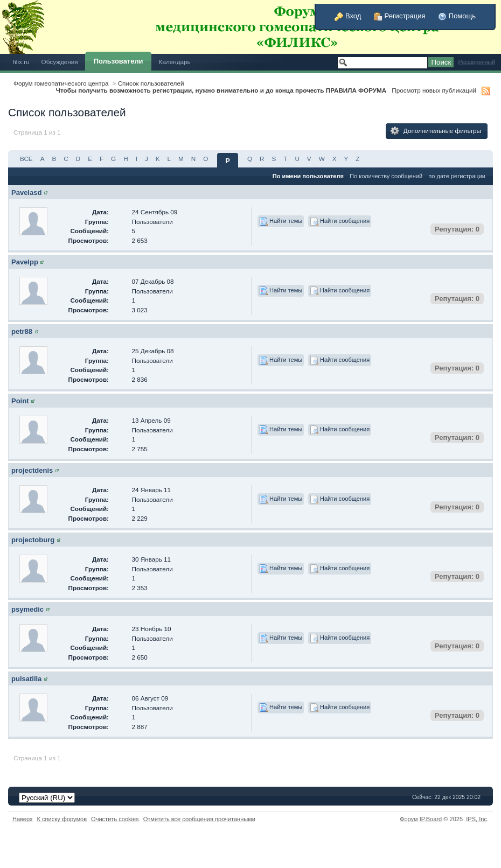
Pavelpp (25, 262)
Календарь (175, 62)
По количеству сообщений (386, 176)
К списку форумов (62, 819)
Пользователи (119, 61)
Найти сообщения (340, 221)
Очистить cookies (115, 819)
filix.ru (21, 62)
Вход (348, 16)
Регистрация (400, 16)
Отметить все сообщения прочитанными (199, 819)
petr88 (22, 331)
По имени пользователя (308, 176)
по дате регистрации (457, 176)
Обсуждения (60, 62)
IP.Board (431, 819)
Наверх (23, 819)
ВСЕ (26, 159)
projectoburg (33, 540)
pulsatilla (26, 679)
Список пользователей (151, 83)
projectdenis (32, 470)
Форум (409, 819)
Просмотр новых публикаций (434, 90)
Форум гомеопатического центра (61, 83)
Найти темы (281, 221)
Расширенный (476, 62)
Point (20, 401)
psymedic (27, 609)
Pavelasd (26, 192)
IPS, (476, 819)
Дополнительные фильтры (436, 131)
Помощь (457, 16)
